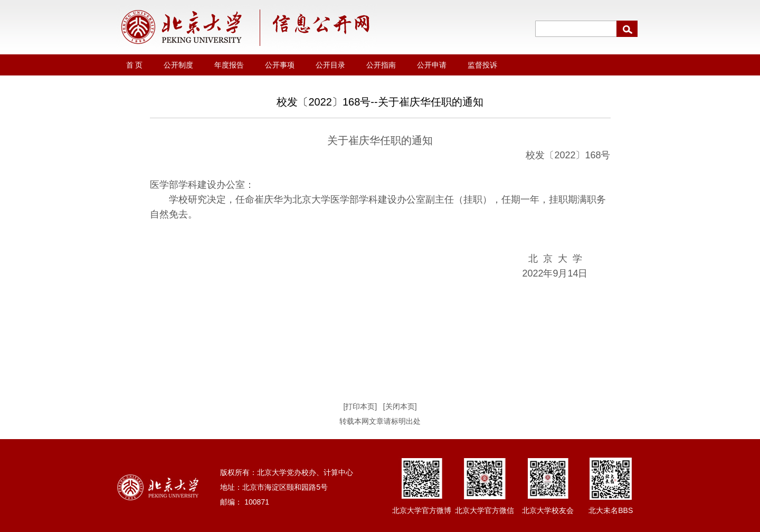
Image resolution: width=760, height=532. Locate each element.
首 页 (135, 65)
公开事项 (280, 65)
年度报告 (229, 65)
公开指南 (381, 65)
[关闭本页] (400, 406)
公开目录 (330, 65)
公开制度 (178, 65)
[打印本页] (360, 406)
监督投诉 (482, 65)
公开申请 (432, 65)
